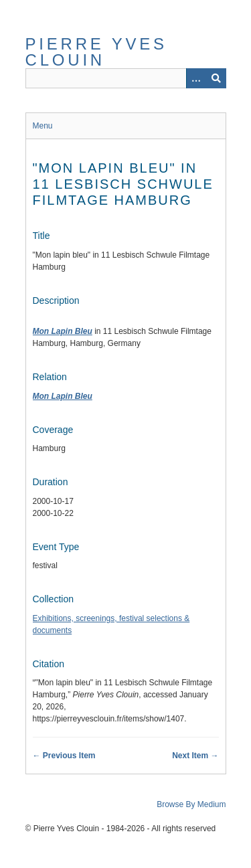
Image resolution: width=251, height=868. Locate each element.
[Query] (126, 78)
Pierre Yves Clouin (96, 52)
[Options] (196, 78)
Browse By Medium (191, 804)
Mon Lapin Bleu (63, 331)
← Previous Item (64, 756)
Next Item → (195, 756)
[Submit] (216, 78)
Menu (43, 126)
